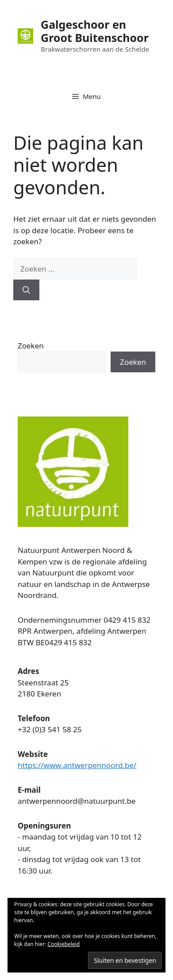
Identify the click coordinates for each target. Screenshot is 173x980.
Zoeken (31, 346)
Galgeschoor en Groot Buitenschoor (95, 31)
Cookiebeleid (63, 944)
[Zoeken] (26, 290)
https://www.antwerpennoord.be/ (77, 765)
